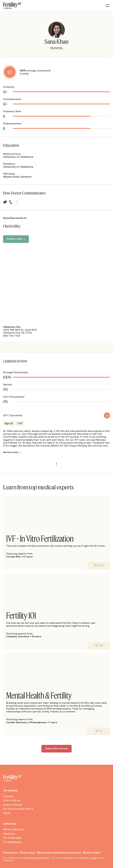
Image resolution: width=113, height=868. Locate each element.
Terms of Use (10, 853)
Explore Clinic (15, 239)
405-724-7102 (12, 336)
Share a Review (13, 805)
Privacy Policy (27, 853)
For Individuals (12, 842)
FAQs (7, 813)
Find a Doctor (12, 801)
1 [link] (57, 464)
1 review (24, 73)
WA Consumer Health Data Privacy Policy (59, 853)
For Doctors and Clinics (18, 809)
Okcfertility (56, 48)
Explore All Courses (57, 748)
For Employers (12, 838)
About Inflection (13, 830)
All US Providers (92, 853)
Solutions (9, 834)
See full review (11, 452)
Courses (8, 796)
